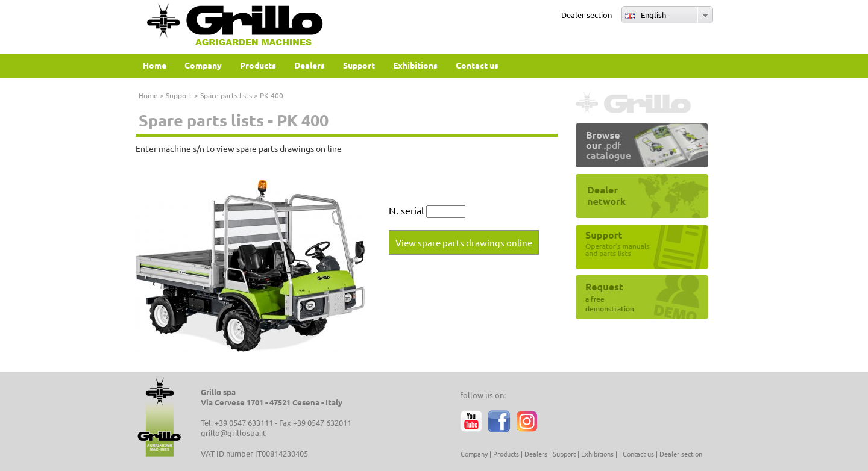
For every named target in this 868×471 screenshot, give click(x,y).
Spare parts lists (226, 95)
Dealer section (587, 15)
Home (148, 95)
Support (179, 95)
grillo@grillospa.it (233, 433)
